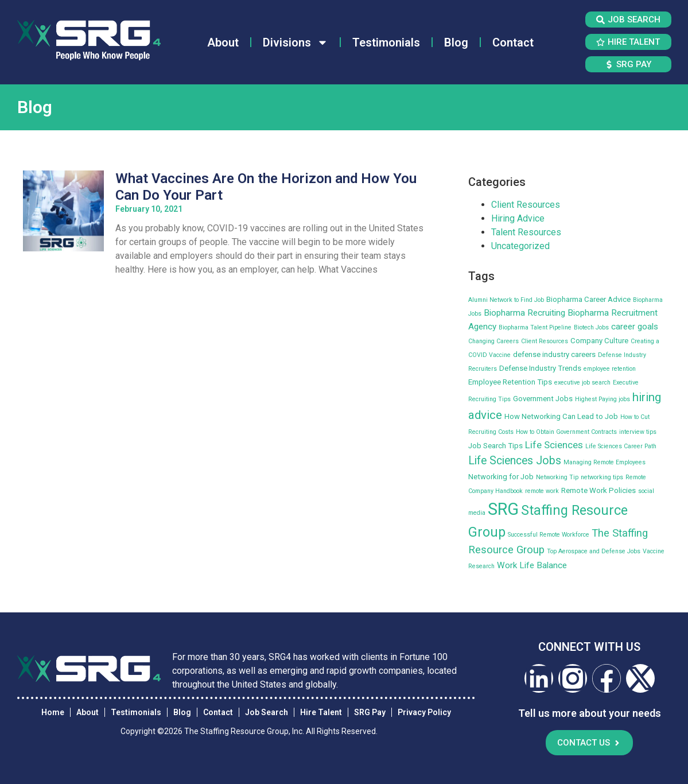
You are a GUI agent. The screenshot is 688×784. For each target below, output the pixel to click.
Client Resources (526, 205)
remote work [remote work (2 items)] (542, 491)
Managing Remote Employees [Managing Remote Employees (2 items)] (605, 462)
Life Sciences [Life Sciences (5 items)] (554, 445)
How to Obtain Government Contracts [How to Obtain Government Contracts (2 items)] (566, 432)
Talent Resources (526, 232)
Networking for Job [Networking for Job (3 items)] (501, 477)
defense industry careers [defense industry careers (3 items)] (554, 354)
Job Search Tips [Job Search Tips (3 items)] (495, 446)
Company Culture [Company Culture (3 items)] (599, 341)
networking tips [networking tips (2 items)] (602, 477)
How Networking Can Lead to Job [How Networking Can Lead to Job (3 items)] (561, 416)
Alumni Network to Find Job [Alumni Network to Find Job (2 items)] (506, 300)
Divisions (296, 42)
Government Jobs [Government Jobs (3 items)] (543, 399)
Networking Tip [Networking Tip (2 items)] (557, 477)
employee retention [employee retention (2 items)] (610, 369)
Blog (456, 42)
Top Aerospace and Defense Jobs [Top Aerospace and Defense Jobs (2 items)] (594, 551)
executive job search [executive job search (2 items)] (582, 383)
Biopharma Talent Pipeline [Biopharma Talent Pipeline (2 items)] (535, 327)
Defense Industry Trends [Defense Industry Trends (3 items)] (540, 368)
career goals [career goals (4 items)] (635, 327)
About (223, 42)
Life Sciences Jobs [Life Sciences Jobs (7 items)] (515, 461)
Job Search (267, 712)
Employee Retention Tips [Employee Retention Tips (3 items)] (510, 382)
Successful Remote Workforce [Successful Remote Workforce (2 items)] (549, 535)
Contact (513, 42)
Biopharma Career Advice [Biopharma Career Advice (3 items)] (588, 299)
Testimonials (386, 42)
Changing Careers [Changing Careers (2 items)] (493, 341)
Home (53, 712)
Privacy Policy (424, 712)
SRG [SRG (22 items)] (503, 509)
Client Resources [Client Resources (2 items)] (545, 341)
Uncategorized (520, 246)
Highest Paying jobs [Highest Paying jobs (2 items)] (603, 399)
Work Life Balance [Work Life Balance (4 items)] (532, 565)
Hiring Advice (518, 218)
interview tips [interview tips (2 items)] (638, 432)
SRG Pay (370, 712)
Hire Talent (321, 712)
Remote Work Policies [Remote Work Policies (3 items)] (598, 490)
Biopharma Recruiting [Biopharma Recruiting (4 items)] (524, 313)
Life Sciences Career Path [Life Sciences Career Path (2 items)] (621, 446)
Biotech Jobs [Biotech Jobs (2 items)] (591, 327)
